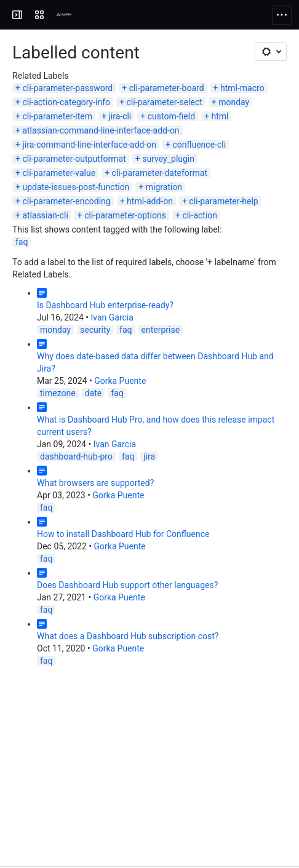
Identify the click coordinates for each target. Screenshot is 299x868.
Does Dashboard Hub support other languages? (127, 585)
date (94, 393)
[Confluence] (57, 15)
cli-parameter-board (167, 88)
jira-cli (120, 116)
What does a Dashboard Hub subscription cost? (128, 636)
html (220, 116)
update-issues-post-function (76, 187)
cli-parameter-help (223, 201)
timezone (58, 393)
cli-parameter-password (67, 88)
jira (149, 456)
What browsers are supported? (95, 483)
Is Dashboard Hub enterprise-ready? (105, 305)
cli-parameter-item (57, 116)
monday (234, 102)
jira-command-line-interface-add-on (89, 145)
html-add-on (150, 201)
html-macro (242, 88)
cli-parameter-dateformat (160, 173)
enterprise (161, 330)
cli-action (200, 215)
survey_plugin (168, 159)
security (95, 330)
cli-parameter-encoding (66, 201)
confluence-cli (199, 145)
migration (164, 187)
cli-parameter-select (165, 102)
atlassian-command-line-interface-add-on (101, 130)
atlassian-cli (45, 215)
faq (22, 242)
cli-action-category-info (66, 102)
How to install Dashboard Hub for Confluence (123, 534)
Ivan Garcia (112, 317)
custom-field (171, 116)
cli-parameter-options (125, 215)
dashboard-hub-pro (76, 456)
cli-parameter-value (59, 173)
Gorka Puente (120, 381)
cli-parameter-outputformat (74, 159)
